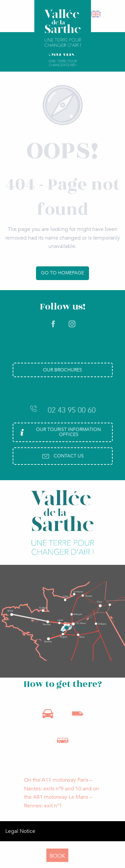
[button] (96, 14)
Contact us (63, 456)
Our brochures (62, 370)
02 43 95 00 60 (63, 410)
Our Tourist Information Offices (59, 432)
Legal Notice (20, 831)
